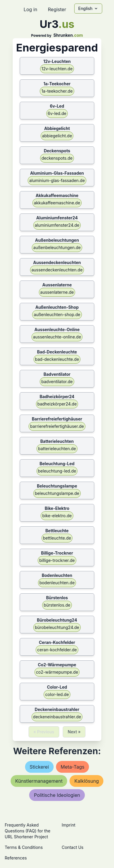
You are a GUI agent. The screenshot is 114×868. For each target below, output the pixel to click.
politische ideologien (57, 795)
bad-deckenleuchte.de (57, 359)
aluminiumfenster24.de (57, 225)
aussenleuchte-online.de (57, 337)
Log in (30, 9)
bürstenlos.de (57, 605)
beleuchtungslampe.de (57, 493)
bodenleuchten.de (57, 583)
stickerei (39, 767)
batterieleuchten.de (57, 449)
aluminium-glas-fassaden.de (57, 180)
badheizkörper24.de (57, 404)
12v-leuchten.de (57, 69)
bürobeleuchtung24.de (57, 627)
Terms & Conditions (24, 847)
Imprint (69, 825)
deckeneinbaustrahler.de (57, 717)
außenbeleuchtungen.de (57, 247)
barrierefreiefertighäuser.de (57, 426)
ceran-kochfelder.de (57, 650)
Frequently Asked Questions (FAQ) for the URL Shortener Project (28, 831)
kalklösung (86, 781)
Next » (74, 732)
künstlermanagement (39, 781)
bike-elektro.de (57, 516)
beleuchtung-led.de (57, 471)
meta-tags (73, 767)
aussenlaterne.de (57, 292)
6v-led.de (57, 113)
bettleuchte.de (57, 538)
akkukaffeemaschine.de (57, 203)
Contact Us (73, 847)
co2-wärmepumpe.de (57, 672)
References (16, 858)
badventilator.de (57, 382)
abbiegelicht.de (57, 136)
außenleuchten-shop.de (57, 314)
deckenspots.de (57, 158)
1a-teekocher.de (57, 91)
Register (57, 9)
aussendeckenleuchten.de (57, 270)
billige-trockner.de (57, 560)
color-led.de (57, 694)
